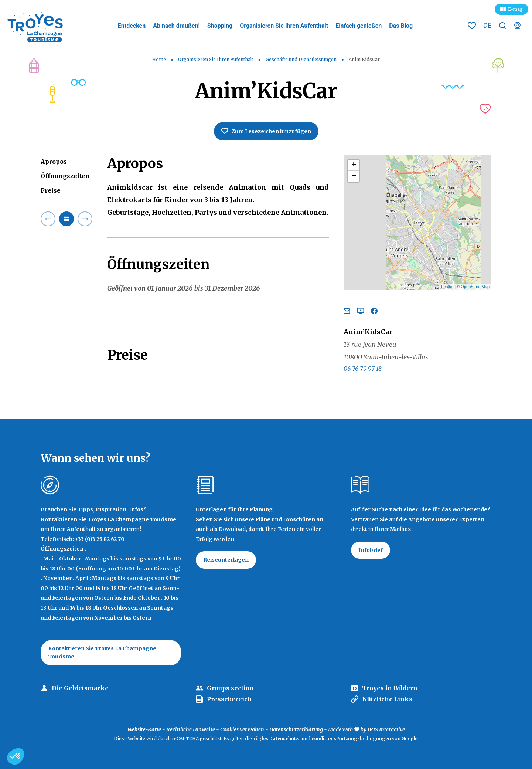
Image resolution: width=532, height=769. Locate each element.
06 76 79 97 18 (363, 369)
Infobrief (371, 550)
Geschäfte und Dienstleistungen (302, 59)
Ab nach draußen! (176, 26)
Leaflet (447, 287)
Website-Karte (144, 729)
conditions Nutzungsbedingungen (351, 738)
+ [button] (354, 165)
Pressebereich (229, 699)
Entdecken (132, 26)
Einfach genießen (359, 26)
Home (159, 59)
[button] (16, 756)
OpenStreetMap (475, 287)
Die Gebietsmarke (80, 688)
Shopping (220, 26)
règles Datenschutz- (277, 738)
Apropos (54, 162)
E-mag (515, 9)
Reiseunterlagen (226, 560)
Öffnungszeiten (65, 176)
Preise (51, 190)
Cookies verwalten (242, 729)
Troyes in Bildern (390, 688)
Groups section (230, 688)
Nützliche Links (387, 699)
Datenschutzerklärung (296, 729)
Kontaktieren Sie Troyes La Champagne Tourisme (102, 653)
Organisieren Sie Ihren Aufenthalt (284, 26)
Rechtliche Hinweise (191, 729)
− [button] (354, 176)
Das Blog (401, 26)
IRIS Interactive (386, 729)
